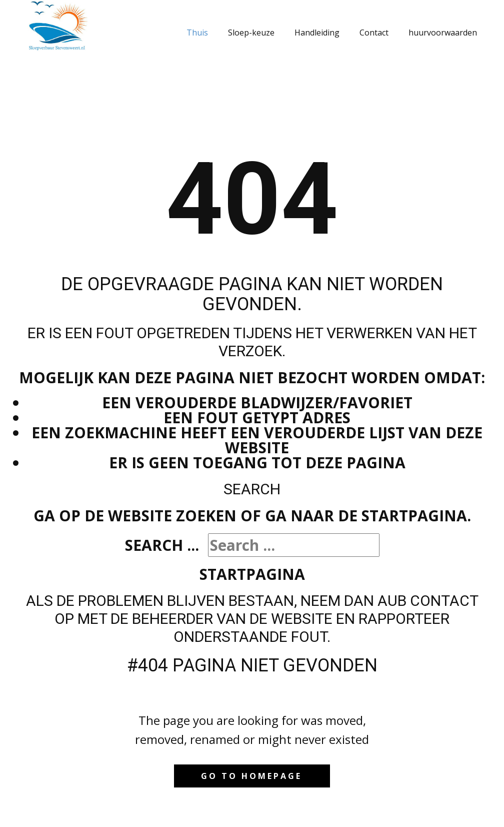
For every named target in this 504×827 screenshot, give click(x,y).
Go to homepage (251, 776)
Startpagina (252, 574)
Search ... (162, 545)
